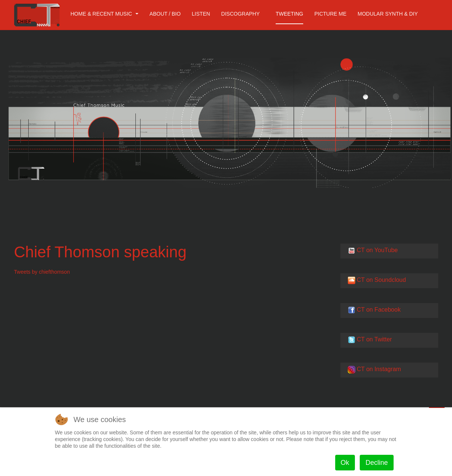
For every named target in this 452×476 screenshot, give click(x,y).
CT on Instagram (379, 369)
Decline (376, 463)
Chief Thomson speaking (100, 252)
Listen (201, 14)
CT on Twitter (374, 339)
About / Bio (165, 14)
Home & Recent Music (105, 14)
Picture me (330, 14)
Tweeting (289, 14)
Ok (345, 463)
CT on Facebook (379, 310)
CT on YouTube (377, 250)
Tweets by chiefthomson (42, 272)
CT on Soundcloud (381, 280)
